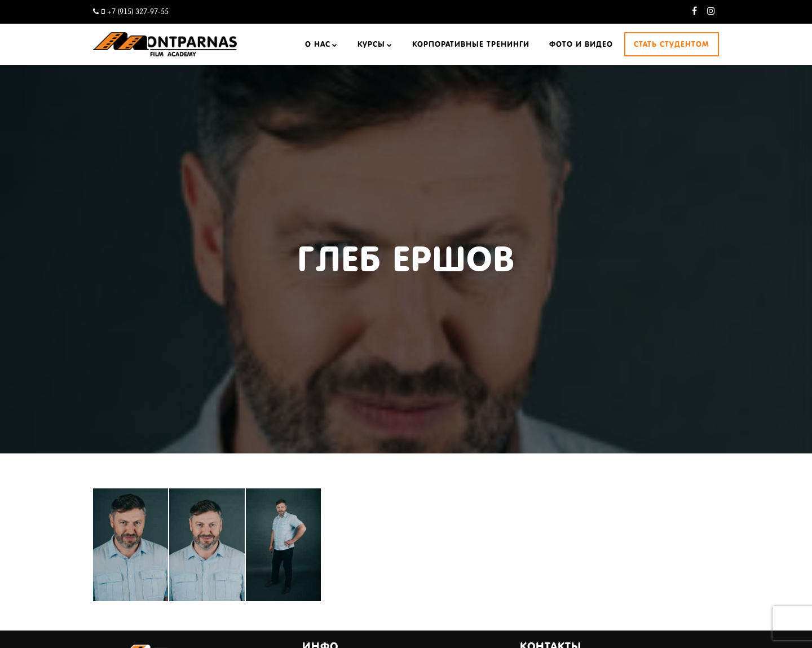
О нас (318, 44)
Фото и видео (581, 44)
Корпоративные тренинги (471, 44)
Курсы (371, 44)
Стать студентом (672, 44)
